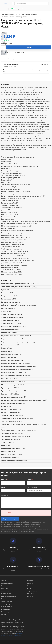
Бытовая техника (9, 14)
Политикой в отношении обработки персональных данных (12, 635)
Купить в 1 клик (19, 52)
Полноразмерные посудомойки (16, 17)
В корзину (29, 47)
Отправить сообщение (10, 519)
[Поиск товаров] (32, 4)
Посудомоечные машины (27, 14)
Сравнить (7, 52)
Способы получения (11, 59)
